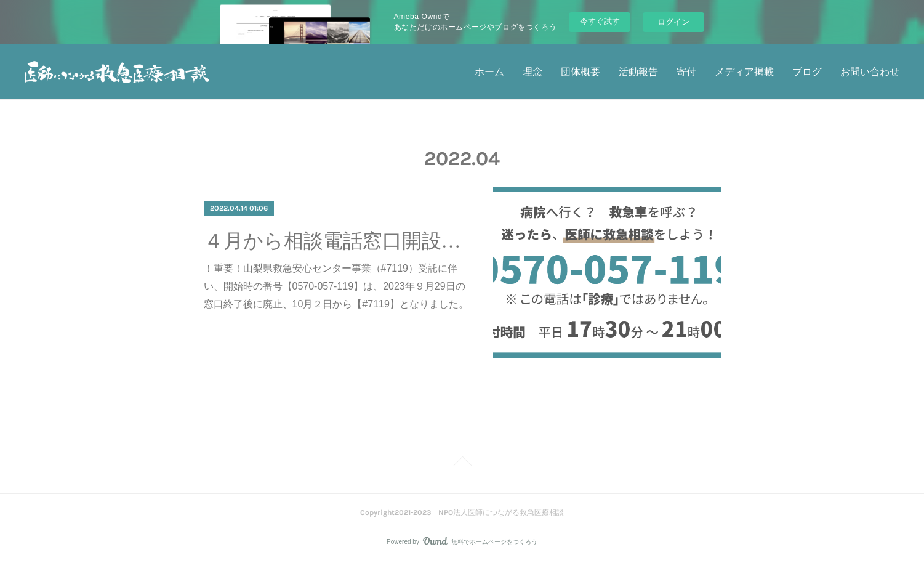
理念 (532, 72)
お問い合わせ (870, 72)
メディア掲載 (744, 72)
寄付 (686, 72)
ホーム (489, 72)
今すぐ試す (600, 21)
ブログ (807, 72)
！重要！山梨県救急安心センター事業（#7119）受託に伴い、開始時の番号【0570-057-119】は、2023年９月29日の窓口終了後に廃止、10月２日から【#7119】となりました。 (336, 286)
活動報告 (638, 72)
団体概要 (581, 72)
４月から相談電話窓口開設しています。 (338, 241)
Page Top (462, 463)
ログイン (673, 22)
